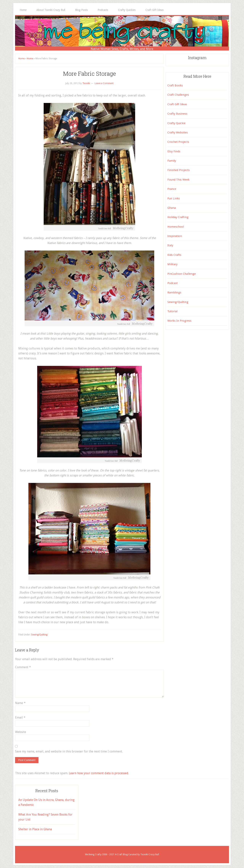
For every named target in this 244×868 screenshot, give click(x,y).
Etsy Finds (174, 151)
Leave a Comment (104, 83)
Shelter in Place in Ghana (35, 829)
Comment (23, 667)
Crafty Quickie (176, 123)
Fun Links (174, 198)
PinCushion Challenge (182, 274)
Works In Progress (179, 321)
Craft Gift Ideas (177, 104)
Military (172, 264)
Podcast (173, 283)
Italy (170, 245)
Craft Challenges (178, 95)
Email (20, 717)
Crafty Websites (178, 132)
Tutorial (172, 311)
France (172, 189)
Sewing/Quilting (39, 635)
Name (20, 703)
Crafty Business (177, 114)
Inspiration (175, 236)
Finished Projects (179, 170)
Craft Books (175, 85)
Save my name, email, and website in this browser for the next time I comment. (69, 751)
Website (21, 732)
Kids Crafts (174, 255)
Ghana (172, 208)
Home (21, 59)
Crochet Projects (178, 142)
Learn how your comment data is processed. (99, 773)
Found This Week (178, 180)
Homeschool (176, 227)
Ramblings (174, 292)
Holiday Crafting (178, 217)
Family (172, 161)
